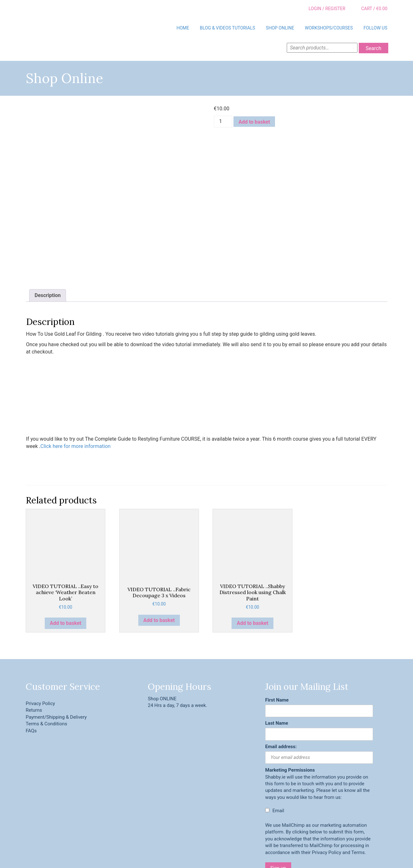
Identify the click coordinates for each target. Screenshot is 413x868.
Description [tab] (48, 252)
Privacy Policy (40, 660)
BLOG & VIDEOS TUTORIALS (227, 28)
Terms (358, 809)
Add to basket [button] (66, 580)
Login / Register (322, 9)
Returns (34, 667)
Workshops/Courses (329, 28)
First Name (277, 657)
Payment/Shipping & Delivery (56, 674)
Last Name (277, 680)
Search (374, 48)
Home (183, 28)
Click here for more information (75, 403)
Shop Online (280, 28)
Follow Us (375, 28)
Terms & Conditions (46, 681)
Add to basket (254, 122)
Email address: (281, 703)
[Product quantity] (223, 122)
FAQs (31, 688)
